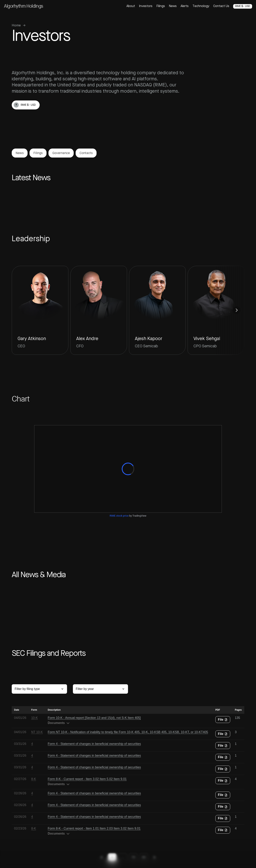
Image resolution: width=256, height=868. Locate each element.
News (173, 6)
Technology (201, 6)
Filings (161, 6)
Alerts (185, 6)
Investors (146, 6)
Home (16, 25)
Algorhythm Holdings (23, 6)
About (131, 6)
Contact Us (221, 6)
